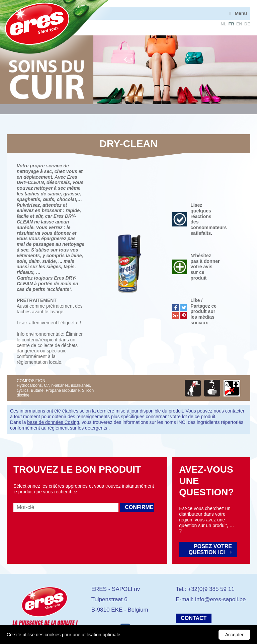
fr (231, 24)
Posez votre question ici (210, 549)
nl (223, 24)
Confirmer (139, 507)
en (239, 24)
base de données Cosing (53, 422)
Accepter (234, 635)
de (247, 24)
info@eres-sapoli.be (220, 599)
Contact (194, 618)
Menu (241, 13)
